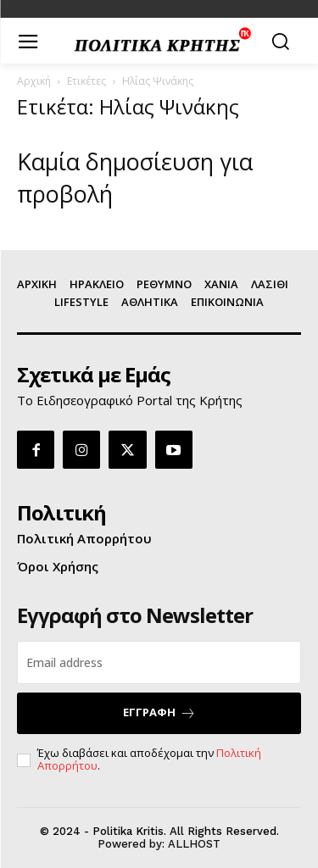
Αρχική (34, 81)
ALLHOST (194, 844)
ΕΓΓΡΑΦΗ (159, 712)
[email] (159, 662)
